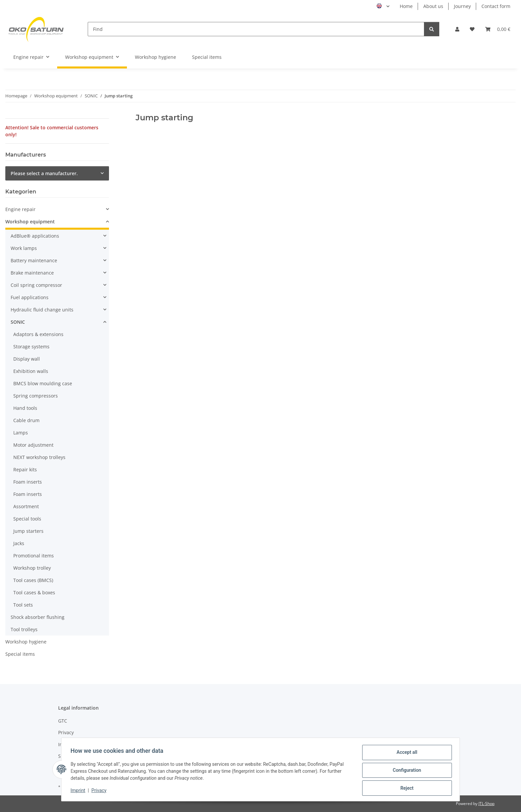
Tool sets (23, 605)
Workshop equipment (30, 222)
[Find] (256, 29)
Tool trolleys (24, 629)
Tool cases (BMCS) (33, 580)
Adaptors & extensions (38, 334)
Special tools (27, 519)
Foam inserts (28, 482)
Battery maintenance (34, 260)
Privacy (101, 791)
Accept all (405, 754)
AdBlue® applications (35, 236)
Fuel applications (30, 297)
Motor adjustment (33, 445)
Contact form (496, 6)
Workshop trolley (32, 568)
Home (406, 6)
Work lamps (24, 248)
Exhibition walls (31, 371)
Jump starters (28, 531)
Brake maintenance (32, 273)
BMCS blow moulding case (43, 383)
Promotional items (34, 556)
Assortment (26, 506)
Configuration (405, 771)
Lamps (21, 433)
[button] (457, 29)
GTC (63, 721)
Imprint (79, 791)
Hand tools (25, 408)
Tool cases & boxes (34, 592)
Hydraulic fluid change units (42, 310)
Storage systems (31, 347)
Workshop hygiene (26, 642)
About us (433, 6)
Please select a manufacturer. (44, 173)
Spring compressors (36, 396)
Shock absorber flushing (38, 617)
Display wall (27, 359)
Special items (20, 654)
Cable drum (26, 420)
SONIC (18, 322)
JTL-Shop (486, 804)
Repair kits (25, 469)
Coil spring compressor (36, 285)
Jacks (19, 543)
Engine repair (20, 209)
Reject (405, 788)
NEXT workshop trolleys (39, 457)
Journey (462, 6)
